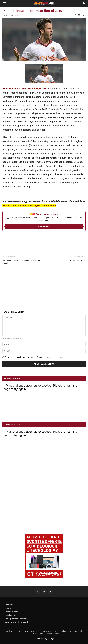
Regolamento (11, 615)
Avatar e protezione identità (17, 622)
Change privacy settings (44, 639)
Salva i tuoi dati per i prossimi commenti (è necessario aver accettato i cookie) (35, 357)
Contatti (9, 608)
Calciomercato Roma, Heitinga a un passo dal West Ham (21, 262)
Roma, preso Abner (78, 260)
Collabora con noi (13, 612)
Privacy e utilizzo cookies (16, 619)
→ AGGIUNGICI (44, 226)
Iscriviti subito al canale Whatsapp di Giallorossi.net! (29, 205)
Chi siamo (9, 605)
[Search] (85, 3)
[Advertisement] (44, 288)
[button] (4, 3)
